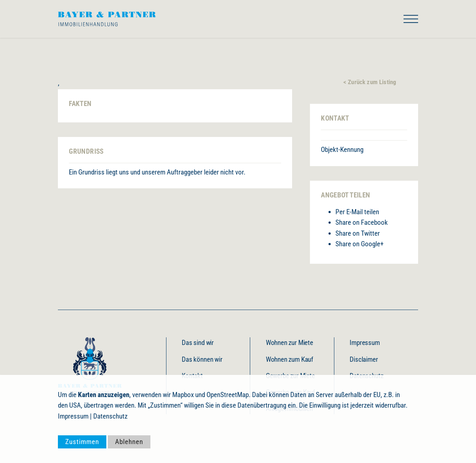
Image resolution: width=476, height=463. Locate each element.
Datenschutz (110, 416)
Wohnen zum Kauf (290, 359)
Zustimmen (82, 442)
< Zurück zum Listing (370, 82)
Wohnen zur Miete (290, 343)
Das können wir (202, 359)
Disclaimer (364, 359)
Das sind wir (198, 343)
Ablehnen (129, 442)
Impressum (365, 343)
